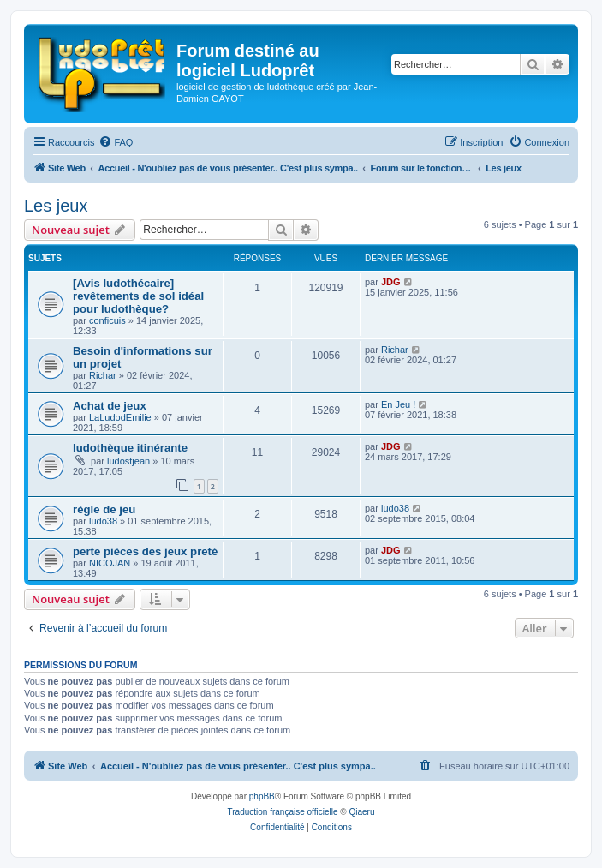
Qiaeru (361, 812)
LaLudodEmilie (120, 417)
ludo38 (103, 521)
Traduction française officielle (283, 812)
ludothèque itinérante (130, 448)
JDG (391, 282)
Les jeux (56, 206)
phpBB (262, 796)
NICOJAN (110, 563)
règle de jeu (104, 509)
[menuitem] (116, 142)
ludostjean (128, 461)
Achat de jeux (110, 406)
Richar (103, 375)
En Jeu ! (398, 404)
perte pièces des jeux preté (145, 551)
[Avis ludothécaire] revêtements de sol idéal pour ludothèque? (138, 296)
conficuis (107, 320)
